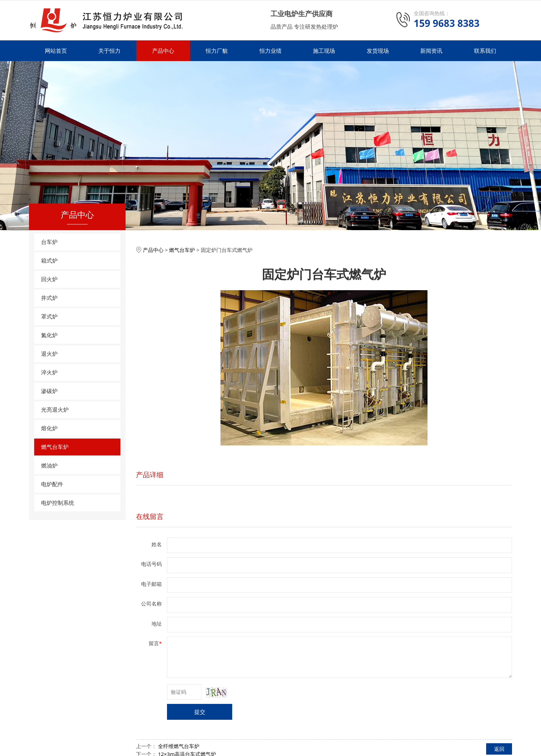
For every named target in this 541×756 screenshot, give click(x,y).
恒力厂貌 (217, 51)
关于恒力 (109, 51)
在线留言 (150, 516)
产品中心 (163, 51)
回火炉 (49, 279)
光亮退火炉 (55, 410)
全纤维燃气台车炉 (179, 746)
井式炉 (49, 298)
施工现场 (324, 51)
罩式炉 (49, 316)
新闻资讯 (431, 51)
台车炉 (49, 242)
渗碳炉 (49, 391)
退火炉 (49, 354)
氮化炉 (49, 335)
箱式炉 (49, 261)
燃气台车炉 (55, 447)
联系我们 (485, 51)
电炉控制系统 (58, 503)
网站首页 (56, 51)
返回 (499, 749)
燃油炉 (49, 465)
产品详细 (150, 475)
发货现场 (378, 51)
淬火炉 (49, 372)
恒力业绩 (270, 51)
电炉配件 (52, 484)
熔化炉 (49, 428)
